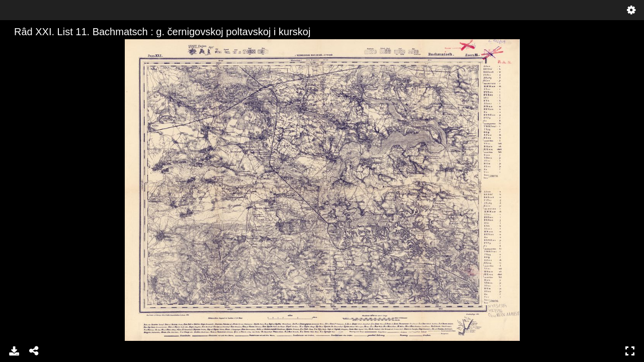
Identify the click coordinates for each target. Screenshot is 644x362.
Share (34, 351)
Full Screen (630, 351)
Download (14, 351)
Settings (631, 10)
